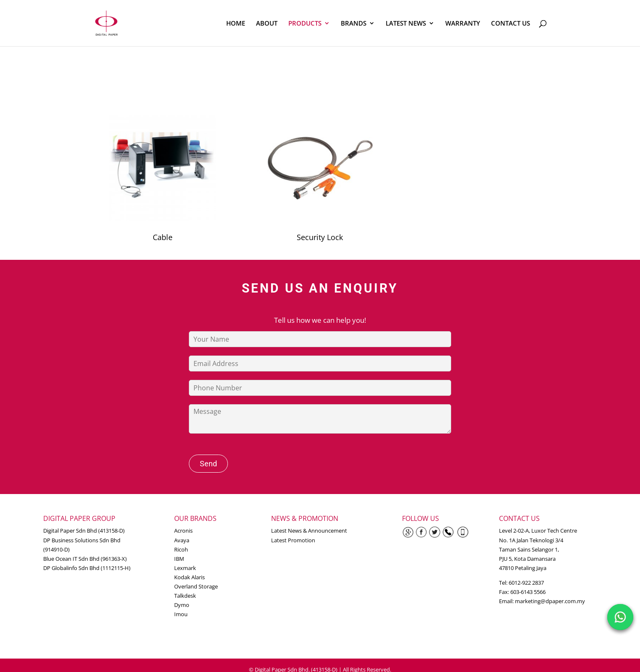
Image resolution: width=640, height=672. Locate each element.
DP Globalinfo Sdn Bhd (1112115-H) (87, 568)
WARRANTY (463, 24)
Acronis (183, 531)
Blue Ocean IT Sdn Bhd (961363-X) (85, 559)
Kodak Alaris (189, 577)
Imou (181, 614)
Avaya (182, 540)
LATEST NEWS (406, 24)
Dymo (182, 605)
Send (208, 464)
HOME (236, 24)
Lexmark (185, 568)
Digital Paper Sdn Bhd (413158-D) (84, 531)
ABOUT (267, 24)
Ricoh (181, 549)
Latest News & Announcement (309, 531)
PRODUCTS (305, 24)
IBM (179, 559)
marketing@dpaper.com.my (550, 601)
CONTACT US (511, 24)
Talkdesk (185, 596)
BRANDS (354, 24)
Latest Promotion (293, 540)
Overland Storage (196, 586)
